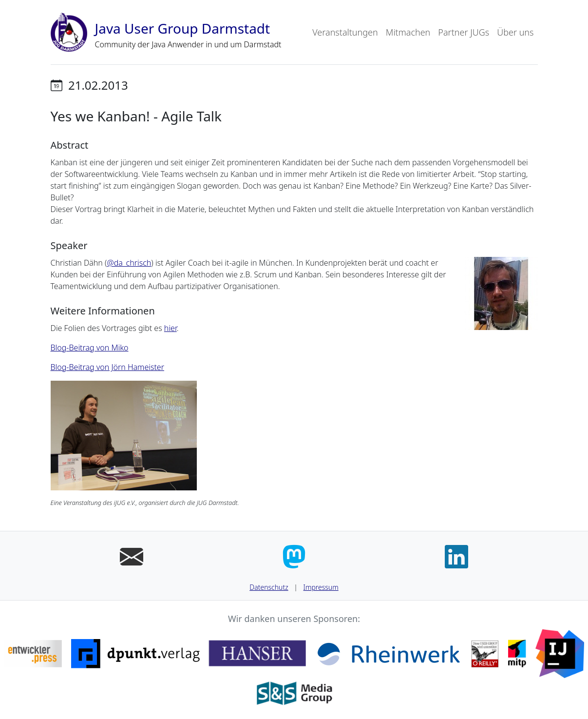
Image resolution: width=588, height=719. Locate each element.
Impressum (321, 587)
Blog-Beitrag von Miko (90, 348)
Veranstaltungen (345, 32)
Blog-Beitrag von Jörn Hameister (108, 367)
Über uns (515, 32)
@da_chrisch (129, 263)
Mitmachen (408, 32)
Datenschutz (269, 587)
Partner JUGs (464, 32)
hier (171, 328)
